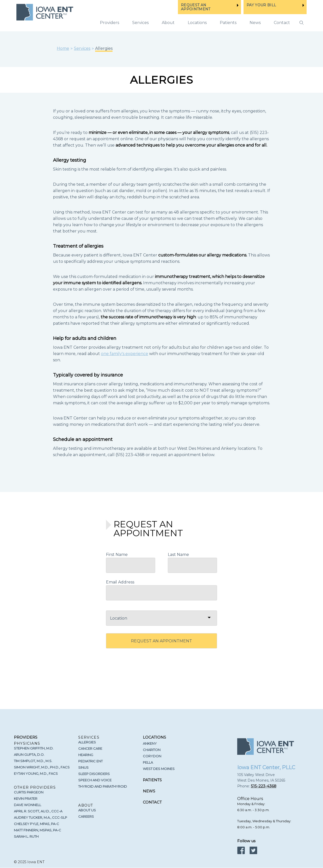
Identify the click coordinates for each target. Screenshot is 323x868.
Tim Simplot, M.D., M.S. (33, 761)
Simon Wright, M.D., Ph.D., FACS (42, 767)
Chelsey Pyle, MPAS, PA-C (36, 824)
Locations (197, 23)
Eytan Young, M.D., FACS (36, 773)
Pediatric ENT (90, 761)
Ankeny (150, 743)
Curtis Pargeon (29, 792)
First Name (117, 555)
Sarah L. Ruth (26, 836)
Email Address (120, 582)
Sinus (83, 767)
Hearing (86, 755)
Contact (282, 23)
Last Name (178, 555)
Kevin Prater (26, 799)
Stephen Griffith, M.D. (34, 748)
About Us (87, 810)
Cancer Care (90, 748)
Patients (228, 23)
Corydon (152, 756)
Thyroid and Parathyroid (103, 786)
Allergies (87, 742)
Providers (110, 23)
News (255, 23)
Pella (148, 762)
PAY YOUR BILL (261, 5)
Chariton (152, 750)
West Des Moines (159, 769)
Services (82, 48)
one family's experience (125, 354)
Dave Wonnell (28, 805)
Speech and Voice (95, 780)
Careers (86, 816)
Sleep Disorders (94, 774)
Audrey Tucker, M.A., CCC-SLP (41, 817)
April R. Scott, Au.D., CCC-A (38, 811)
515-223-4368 (264, 786)
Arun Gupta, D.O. (29, 755)
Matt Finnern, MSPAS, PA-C (37, 830)
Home (63, 48)
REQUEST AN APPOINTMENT (196, 7)
